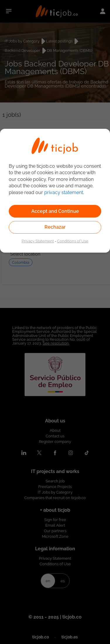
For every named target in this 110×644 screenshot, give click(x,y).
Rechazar (55, 227)
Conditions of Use (73, 241)
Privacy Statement (38, 241)
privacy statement (64, 192)
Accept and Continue (55, 211)
